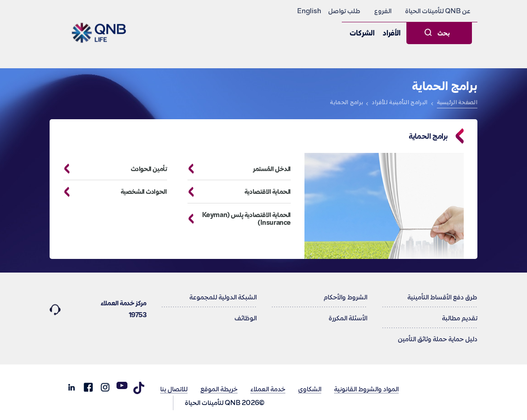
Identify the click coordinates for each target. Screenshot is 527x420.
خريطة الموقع (219, 389)
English (309, 11)
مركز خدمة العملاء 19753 (98, 308)
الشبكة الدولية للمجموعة (223, 297)
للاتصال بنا (174, 389)
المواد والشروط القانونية (366, 389)
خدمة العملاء (268, 389)
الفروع (383, 11)
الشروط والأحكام (345, 297)
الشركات (362, 33)
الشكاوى (310, 389)
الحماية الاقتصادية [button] (236, 192)
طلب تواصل (344, 11)
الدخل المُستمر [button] (236, 169)
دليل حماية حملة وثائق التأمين (438, 339)
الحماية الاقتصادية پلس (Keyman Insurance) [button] (236, 219)
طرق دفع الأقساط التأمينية (442, 297)
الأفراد (392, 33)
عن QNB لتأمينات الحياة (438, 11)
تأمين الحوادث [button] (112, 169)
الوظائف (246, 318)
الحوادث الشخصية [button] (112, 192)
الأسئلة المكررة (348, 318)
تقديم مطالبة (460, 318)
